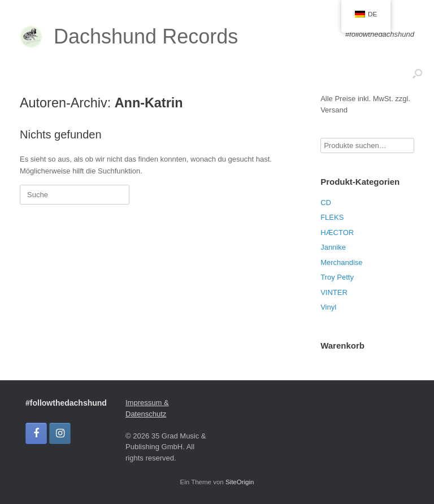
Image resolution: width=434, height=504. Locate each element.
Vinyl (328, 307)
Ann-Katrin (149, 103)
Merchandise (341, 262)
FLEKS (332, 217)
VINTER (334, 292)
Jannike (333, 247)
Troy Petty (337, 277)
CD (326, 203)
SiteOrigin (240, 482)
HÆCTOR (337, 233)
